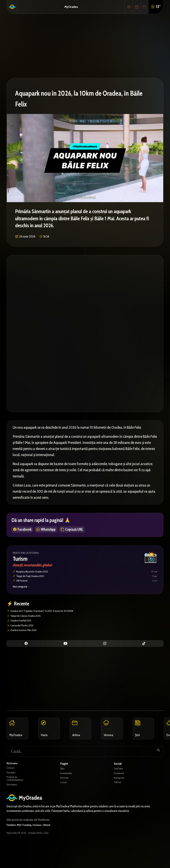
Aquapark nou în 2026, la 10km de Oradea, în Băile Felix (84, 97)
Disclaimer (13, 800)
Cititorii (53, 842)
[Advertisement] (85, 45)
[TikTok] (144, 648)
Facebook (120, 786)
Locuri (64, 797)
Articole (65, 791)
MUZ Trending (27, 842)
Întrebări (12, 786)
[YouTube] (65, 648)
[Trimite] (157, 763)
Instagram (120, 791)
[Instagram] (105, 648)
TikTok (118, 797)
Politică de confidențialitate (17, 793)
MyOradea (71, 7)
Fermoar (42, 842)
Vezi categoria (23, 590)
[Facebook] (26, 648)
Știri (63, 781)
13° (155, 7)
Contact (11, 781)
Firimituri (12, 842)
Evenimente (68, 786)
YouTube (119, 781)
